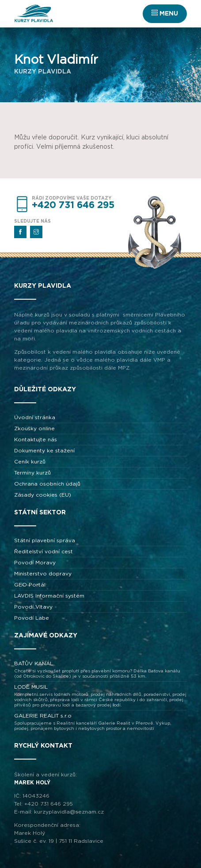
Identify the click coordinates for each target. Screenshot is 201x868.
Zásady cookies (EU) (43, 495)
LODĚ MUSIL (100, 696)
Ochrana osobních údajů (47, 484)
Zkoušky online (34, 428)
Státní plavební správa (45, 540)
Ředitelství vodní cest (44, 552)
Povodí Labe (32, 618)
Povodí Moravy (35, 563)
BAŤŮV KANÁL (100, 670)
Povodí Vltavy (33, 607)
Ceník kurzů (30, 462)
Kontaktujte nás (36, 440)
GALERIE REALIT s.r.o (100, 722)
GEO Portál (30, 585)
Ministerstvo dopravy (43, 574)
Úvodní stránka (35, 417)
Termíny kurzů (32, 473)
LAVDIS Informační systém (49, 596)
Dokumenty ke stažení (44, 451)
